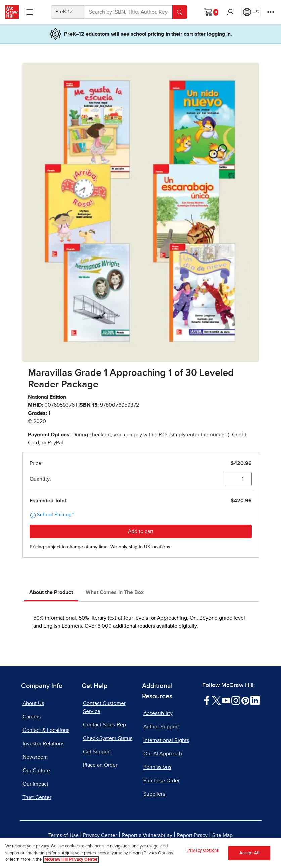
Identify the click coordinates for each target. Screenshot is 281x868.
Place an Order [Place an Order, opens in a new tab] (100, 765)
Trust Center (37, 797)
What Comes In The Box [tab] (115, 592)
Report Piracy (192, 835)
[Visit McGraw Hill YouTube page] (226, 700)
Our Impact (35, 784)
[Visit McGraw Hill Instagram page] (236, 700)
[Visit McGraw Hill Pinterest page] (245, 700)
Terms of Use (63, 835)
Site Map (222, 835)
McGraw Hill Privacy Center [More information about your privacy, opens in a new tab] (71, 860)
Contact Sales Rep (104, 725)
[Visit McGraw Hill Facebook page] (207, 700)
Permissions (157, 767)
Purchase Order (161, 781)
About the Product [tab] (51, 592)
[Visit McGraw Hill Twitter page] (216, 700)
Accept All (249, 853)
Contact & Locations (46, 730)
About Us (33, 703)
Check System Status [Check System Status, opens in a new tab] (108, 738)
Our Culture (36, 771)
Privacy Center (100, 835)
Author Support (161, 727)
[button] (230, 12)
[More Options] (271, 12)
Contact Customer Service (104, 707)
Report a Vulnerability (147, 835)
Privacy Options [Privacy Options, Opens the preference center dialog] (203, 851)
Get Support (97, 752)
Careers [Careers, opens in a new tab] (32, 717)
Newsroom (35, 757)
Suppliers (154, 794)
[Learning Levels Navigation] (30, 12)
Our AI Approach (163, 754)
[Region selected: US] (251, 12)
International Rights (166, 740)
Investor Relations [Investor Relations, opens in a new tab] (43, 744)
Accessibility (158, 713)
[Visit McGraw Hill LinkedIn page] (255, 700)
